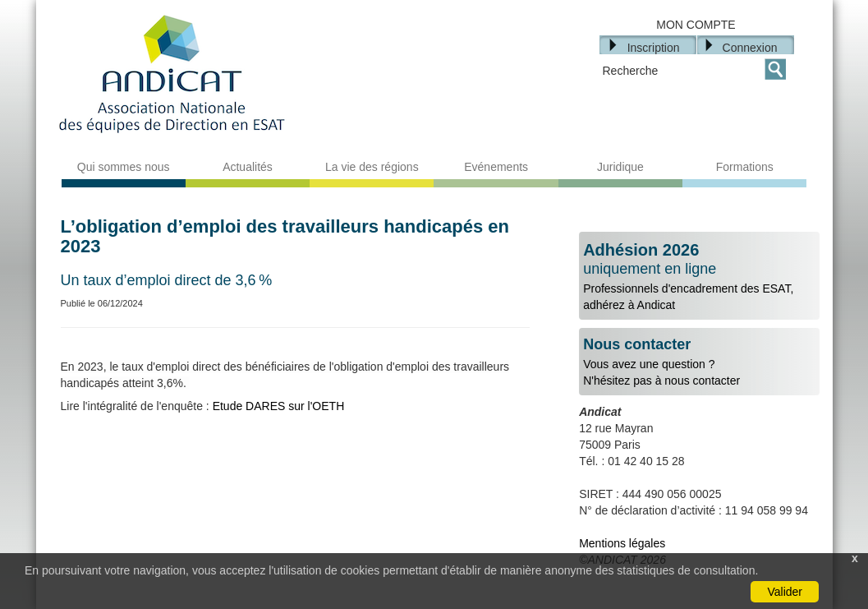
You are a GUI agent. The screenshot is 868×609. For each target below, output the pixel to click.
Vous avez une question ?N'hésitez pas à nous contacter (699, 362)
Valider (785, 592)
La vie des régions (372, 167)
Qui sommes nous (124, 167)
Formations (745, 167)
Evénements (496, 167)
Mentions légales (622, 543)
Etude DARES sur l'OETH (277, 406)
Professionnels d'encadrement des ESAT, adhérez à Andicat (699, 276)
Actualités (248, 167)
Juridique (620, 167)
